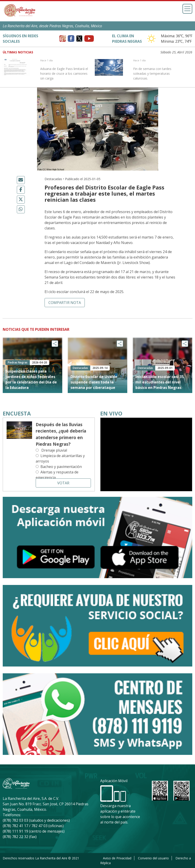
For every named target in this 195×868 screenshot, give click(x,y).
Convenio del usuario (153, 858)
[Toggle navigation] (187, 9)
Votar (63, 483)
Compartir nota (65, 303)
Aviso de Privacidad (117, 858)
